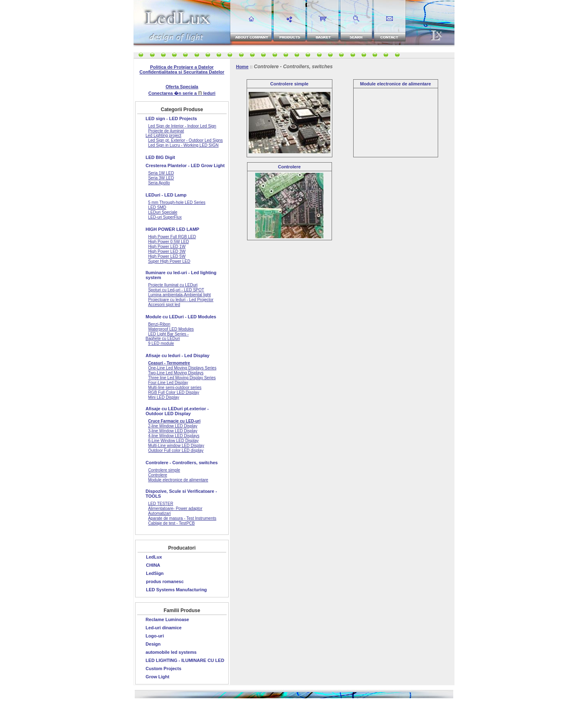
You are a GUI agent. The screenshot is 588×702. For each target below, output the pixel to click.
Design (153, 644)
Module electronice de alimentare (396, 84)
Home (242, 67)
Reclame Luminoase (167, 619)
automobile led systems (171, 652)
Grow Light (158, 677)
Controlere (290, 167)
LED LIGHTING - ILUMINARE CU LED (185, 660)
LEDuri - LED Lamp (166, 195)
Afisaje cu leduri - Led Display (178, 355)
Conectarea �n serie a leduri (182, 93)
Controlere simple (290, 84)
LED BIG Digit (160, 157)
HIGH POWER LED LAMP (173, 229)
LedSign (155, 573)
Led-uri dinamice (164, 628)
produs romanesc (165, 581)
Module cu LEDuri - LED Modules (181, 317)
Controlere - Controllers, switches (182, 463)
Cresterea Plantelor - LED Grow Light (185, 165)
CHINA (153, 565)
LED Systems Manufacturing (176, 590)
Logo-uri (155, 636)
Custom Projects (164, 668)
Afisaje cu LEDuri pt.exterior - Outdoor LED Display (177, 411)
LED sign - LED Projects (171, 118)
